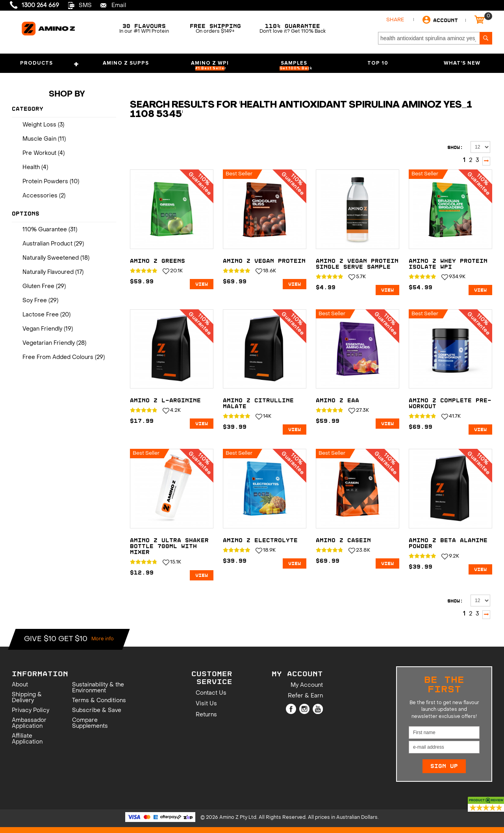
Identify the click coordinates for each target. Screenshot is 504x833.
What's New (462, 63)
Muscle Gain (39, 139)
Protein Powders (45, 182)
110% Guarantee (45, 230)
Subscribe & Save (97, 711)
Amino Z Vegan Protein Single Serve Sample (357, 264)
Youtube (318, 709)
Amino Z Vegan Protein (264, 261)
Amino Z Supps (126, 63)
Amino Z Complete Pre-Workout (450, 403)
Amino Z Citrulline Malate (258, 403)
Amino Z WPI (210, 66)
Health (31, 168)
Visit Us (206, 704)
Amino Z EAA (337, 401)
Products (50, 65)
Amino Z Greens (157, 261)
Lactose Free (41, 315)
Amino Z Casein (343, 540)
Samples (296, 66)
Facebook (291, 709)
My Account (307, 685)
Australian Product (47, 244)
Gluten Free (38, 287)
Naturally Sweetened (51, 258)
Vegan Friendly (42, 329)
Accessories (40, 196)
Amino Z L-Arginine (165, 401)
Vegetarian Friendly (49, 343)
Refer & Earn (305, 696)
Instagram (304, 709)
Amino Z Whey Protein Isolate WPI (448, 264)
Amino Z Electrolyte (260, 540)
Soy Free (35, 301)
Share (395, 20)
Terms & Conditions (99, 701)
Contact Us (211, 693)
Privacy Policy (31, 711)
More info (103, 639)
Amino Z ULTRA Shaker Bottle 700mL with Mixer (169, 546)
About (20, 685)
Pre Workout (39, 153)
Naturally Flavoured (48, 272)
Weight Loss (39, 125)
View (202, 284)
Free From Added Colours (58, 358)
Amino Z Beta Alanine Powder (448, 543)
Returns (206, 715)
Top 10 (378, 63)
